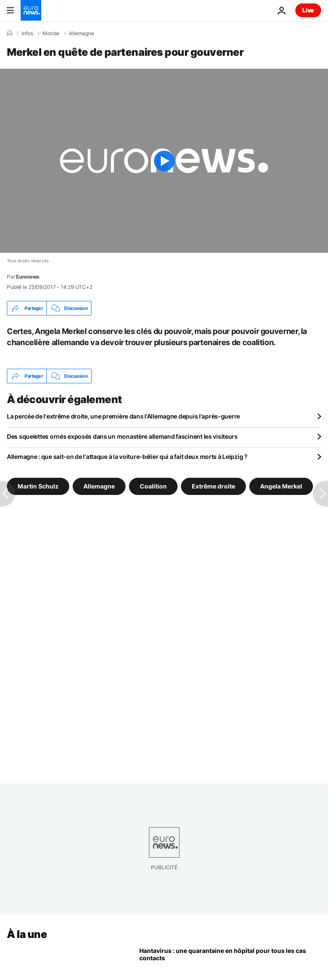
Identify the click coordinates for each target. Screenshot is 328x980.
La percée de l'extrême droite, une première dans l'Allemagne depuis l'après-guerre (123, 416)
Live (308, 10)
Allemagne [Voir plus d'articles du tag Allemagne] (99, 486)
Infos (27, 33)
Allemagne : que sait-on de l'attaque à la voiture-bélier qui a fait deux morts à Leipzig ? (127, 457)
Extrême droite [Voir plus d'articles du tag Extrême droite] (213, 486)
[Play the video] (164, 161)
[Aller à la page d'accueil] (31, 10)
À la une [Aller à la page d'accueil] (27, 934)
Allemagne (81, 33)
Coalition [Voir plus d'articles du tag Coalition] (153, 486)
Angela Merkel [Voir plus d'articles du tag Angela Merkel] (281, 486)
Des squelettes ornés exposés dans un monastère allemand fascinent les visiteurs (122, 436)
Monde (51, 33)
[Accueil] (9, 33)
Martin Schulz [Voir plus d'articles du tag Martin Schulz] (38, 486)
